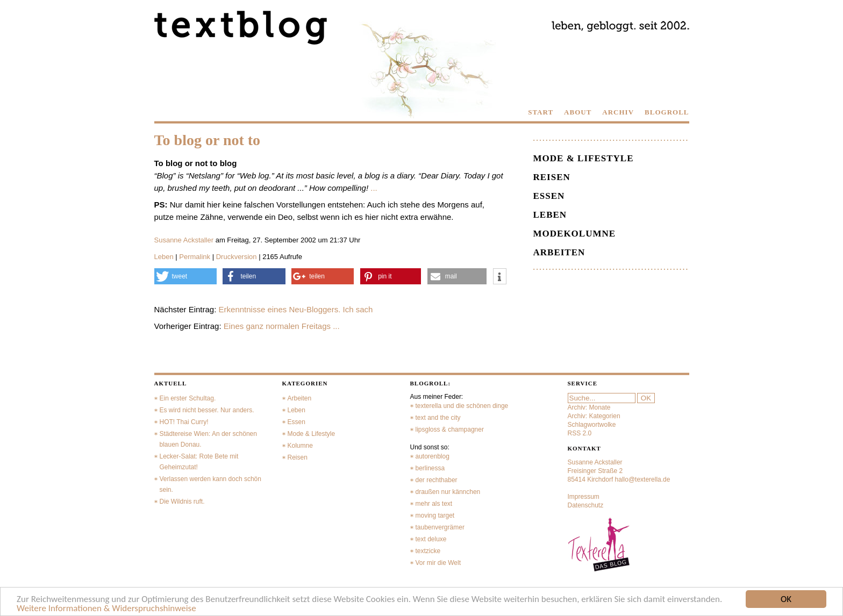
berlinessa (430, 468)
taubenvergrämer (440, 527)
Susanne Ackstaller (184, 240)
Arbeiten (559, 252)
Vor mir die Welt (438, 563)
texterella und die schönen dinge (462, 406)
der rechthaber (437, 480)
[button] (185, 276)
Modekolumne (575, 234)
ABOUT (578, 112)
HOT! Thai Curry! (184, 422)
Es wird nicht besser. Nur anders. (207, 410)
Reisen (552, 177)
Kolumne (300, 446)
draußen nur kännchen (448, 492)
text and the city (438, 418)
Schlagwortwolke (592, 425)
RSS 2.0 (580, 433)
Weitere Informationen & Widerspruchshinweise (106, 609)
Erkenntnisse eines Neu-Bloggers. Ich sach (296, 309)
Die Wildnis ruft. (182, 502)
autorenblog (433, 456)
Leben (164, 257)
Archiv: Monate (589, 407)
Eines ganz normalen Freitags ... (282, 326)
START (541, 112)
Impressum (584, 497)
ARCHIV (618, 112)
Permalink (195, 257)
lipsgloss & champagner (450, 429)
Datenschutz (586, 505)
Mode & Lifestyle (584, 158)
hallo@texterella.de (643, 479)
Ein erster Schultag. (188, 398)
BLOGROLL (667, 112)
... (374, 188)
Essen (549, 196)
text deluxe (431, 539)
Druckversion (237, 257)
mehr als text (434, 504)
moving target (435, 515)
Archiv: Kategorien (594, 416)
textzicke (428, 551)
